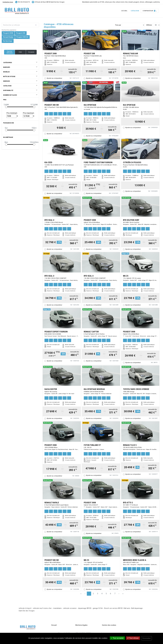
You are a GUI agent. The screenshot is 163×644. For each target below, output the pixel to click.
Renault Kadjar (8, 37)
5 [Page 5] (106, 594)
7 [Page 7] (115, 594)
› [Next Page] (119, 594)
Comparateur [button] (149, 11)
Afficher (149, 25)
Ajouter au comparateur (54, 78)
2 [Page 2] (93, 594)
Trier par (118, 25)
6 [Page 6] (111, 594)
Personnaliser (147, 638)
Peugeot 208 (21, 33)
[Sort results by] (133, 25)
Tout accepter (117, 638)
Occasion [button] (31, 52)
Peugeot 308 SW (22, 37)
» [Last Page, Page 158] (123, 594)
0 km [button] (20, 52)
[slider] (6, 107)
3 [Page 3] (98, 594)
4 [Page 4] (102, 594)
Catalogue (135, 11)
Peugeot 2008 (8, 33)
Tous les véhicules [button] (10, 52)
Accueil (124, 11)
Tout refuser (133, 638)
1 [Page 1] (89, 594)
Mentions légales (81, 625)
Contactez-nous (8, 2)
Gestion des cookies (109, 625)
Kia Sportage (8, 41)
